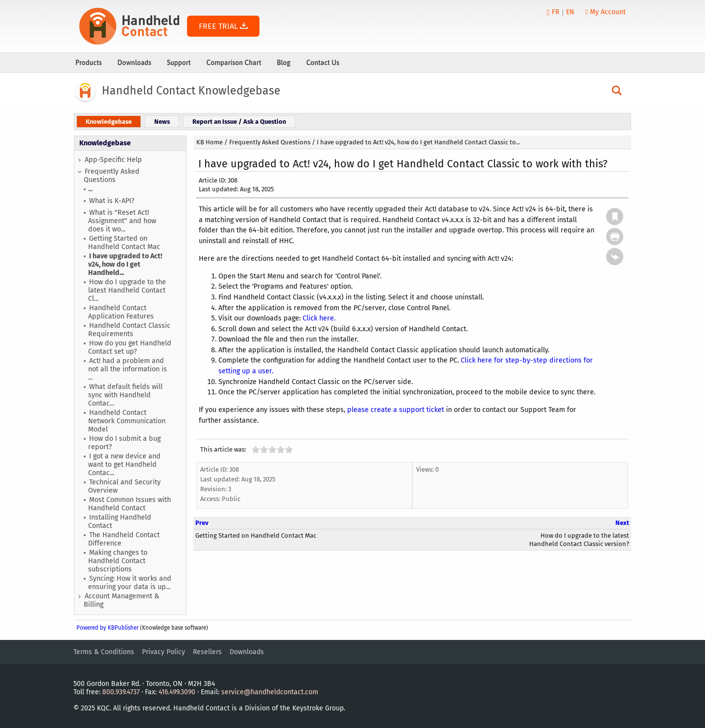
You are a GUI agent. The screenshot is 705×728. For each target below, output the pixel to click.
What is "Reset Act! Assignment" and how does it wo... (122, 221)
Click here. (319, 318)
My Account (606, 12)
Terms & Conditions (104, 652)
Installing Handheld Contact (120, 522)
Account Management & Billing (121, 600)
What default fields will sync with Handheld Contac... (125, 395)
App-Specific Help (113, 160)
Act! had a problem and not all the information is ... (128, 369)
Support (179, 63)
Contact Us (323, 63)
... (90, 189)
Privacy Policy (164, 652)
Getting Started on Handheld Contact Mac (124, 243)
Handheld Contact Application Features (121, 312)
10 (289, 449)
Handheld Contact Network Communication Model (127, 421)
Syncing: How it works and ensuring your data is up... (130, 583)
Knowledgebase (105, 143)
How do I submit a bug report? (124, 443)
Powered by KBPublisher (107, 628)
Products (89, 63)
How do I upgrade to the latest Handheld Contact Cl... (127, 290)
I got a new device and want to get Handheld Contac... (124, 465)
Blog (283, 63)
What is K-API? (112, 201)
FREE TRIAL (223, 26)
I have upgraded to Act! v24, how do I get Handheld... (125, 264)
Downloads (134, 63)
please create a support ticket (396, 410)
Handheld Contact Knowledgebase (191, 91)
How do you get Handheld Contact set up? (130, 347)
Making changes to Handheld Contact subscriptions (118, 561)
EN (570, 12)
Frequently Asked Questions (112, 176)
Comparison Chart (234, 63)
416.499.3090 (177, 692)
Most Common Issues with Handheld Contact (129, 504)
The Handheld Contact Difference (124, 539)
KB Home (210, 142)
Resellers (207, 652)
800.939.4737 (121, 692)
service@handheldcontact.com (270, 692)
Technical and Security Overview (124, 486)
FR (555, 12)
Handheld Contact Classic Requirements (129, 330)
